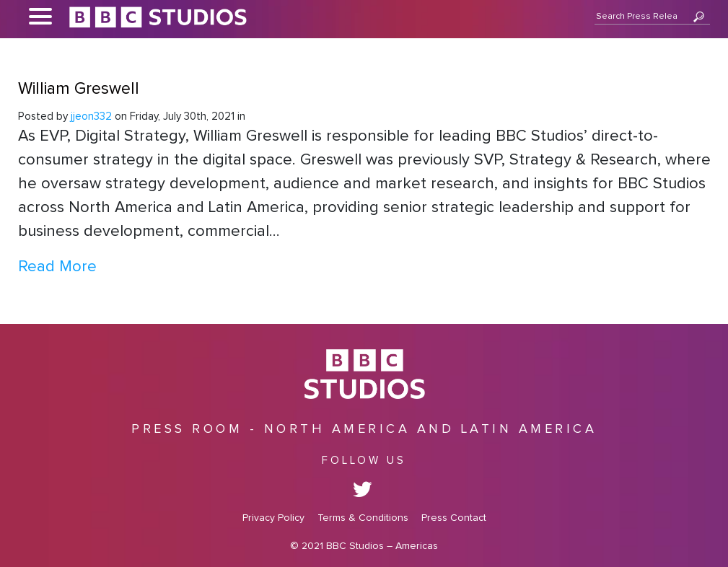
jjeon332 (91, 117)
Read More (57, 267)
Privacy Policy (273, 518)
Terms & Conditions (363, 518)
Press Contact (454, 518)
